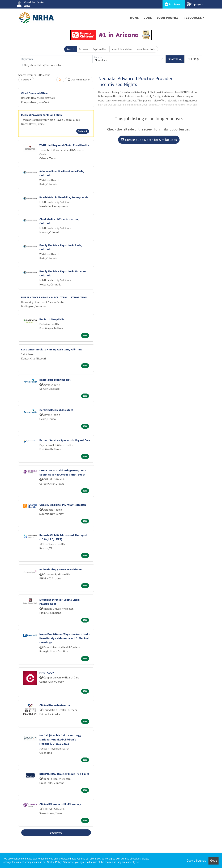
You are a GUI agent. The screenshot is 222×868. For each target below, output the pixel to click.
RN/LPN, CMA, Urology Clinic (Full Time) (64, 774)
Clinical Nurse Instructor (55, 705)
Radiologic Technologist (55, 380)
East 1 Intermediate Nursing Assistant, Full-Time (52, 349)
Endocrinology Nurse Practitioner (61, 569)
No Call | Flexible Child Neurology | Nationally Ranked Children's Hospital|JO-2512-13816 (61, 739)
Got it (214, 861)
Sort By (25, 80)
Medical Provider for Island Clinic (42, 115)
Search (70, 49)
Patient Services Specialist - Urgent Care (65, 440)
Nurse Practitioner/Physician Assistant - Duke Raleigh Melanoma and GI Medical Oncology (65, 638)
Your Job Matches (122, 49)
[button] (193, 59)
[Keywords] (56, 59)
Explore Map (100, 49)
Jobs (148, 18)
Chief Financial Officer (35, 93)
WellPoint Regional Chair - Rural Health (64, 145)
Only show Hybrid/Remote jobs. (43, 65)
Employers (195, 4)
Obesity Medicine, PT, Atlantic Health (63, 505)
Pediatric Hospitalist (52, 319)
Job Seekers (174, 4)
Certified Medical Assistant (56, 410)
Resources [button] (193, 18)
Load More (56, 833)
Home (135, 18)
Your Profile (168, 18)
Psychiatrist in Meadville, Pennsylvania (64, 197)
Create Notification (79, 80)
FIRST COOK (47, 673)
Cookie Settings (196, 861)
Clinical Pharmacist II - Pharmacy (60, 804)
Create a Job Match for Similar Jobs (149, 140)
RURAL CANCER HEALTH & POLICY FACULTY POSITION (54, 297)
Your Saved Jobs (146, 49)
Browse (83, 49)
